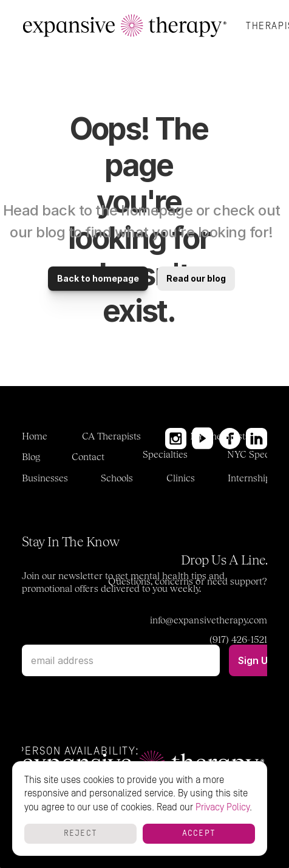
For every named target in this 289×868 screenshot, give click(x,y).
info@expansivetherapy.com (209, 620)
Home (35, 436)
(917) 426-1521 (239, 639)
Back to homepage (98, 278)
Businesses (45, 478)
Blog (31, 457)
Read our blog (196, 278)
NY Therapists (220, 436)
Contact (88, 457)
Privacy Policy (223, 807)
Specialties (165, 454)
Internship (250, 478)
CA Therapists (112, 436)
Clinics (181, 478)
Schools (117, 478)
